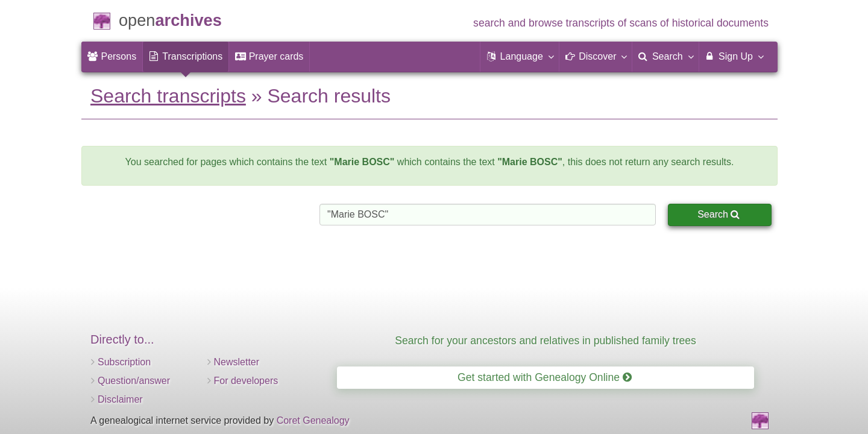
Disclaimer (120, 399)
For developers (246, 381)
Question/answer (134, 381)
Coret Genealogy (313, 420)
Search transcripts (168, 96)
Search (719, 214)
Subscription (124, 362)
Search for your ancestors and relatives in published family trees (546, 341)
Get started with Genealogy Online (545, 377)
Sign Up (734, 56)
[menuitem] (112, 57)
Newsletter (237, 362)
